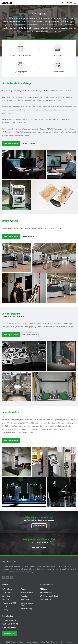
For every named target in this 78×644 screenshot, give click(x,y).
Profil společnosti (8, 589)
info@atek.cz (11, 627)
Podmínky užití (26, 600)
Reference (5, 600)
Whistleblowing (26, 609)
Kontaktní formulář (10, 633)
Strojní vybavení (58, 55)
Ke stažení (25, 596)
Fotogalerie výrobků (30, 335)
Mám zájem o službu (11, 143)
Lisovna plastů (7, 593)
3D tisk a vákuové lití (30, 143)
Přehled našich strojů (30, 236)
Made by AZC (44, 642)
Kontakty (5, 610)
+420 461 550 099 (11, 621)
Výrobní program (20, 72)
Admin (70, 642)
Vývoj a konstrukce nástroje (20, 55)
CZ (64, 3)
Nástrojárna (6, 596)
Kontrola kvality (58, 72)
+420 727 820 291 (12, 624)
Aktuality (24, 589)
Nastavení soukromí (58, 642)
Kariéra (4, 606)
